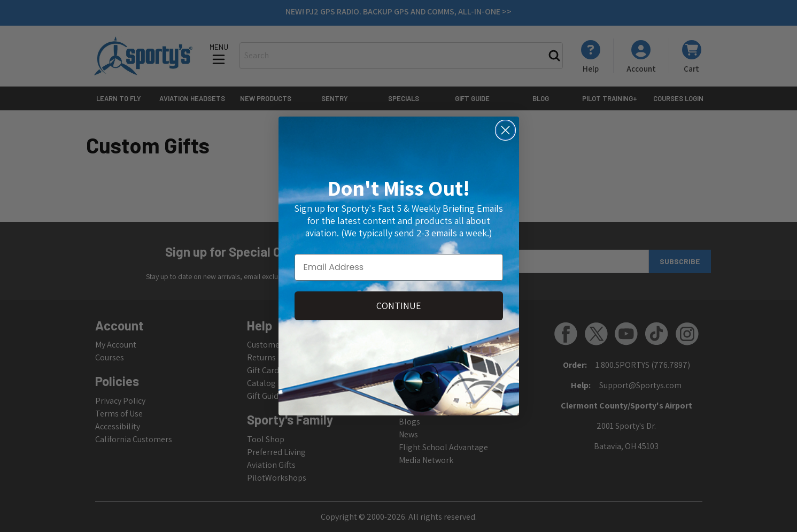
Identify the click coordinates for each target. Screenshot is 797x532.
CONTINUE (399, 306)
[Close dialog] (505, 130)
